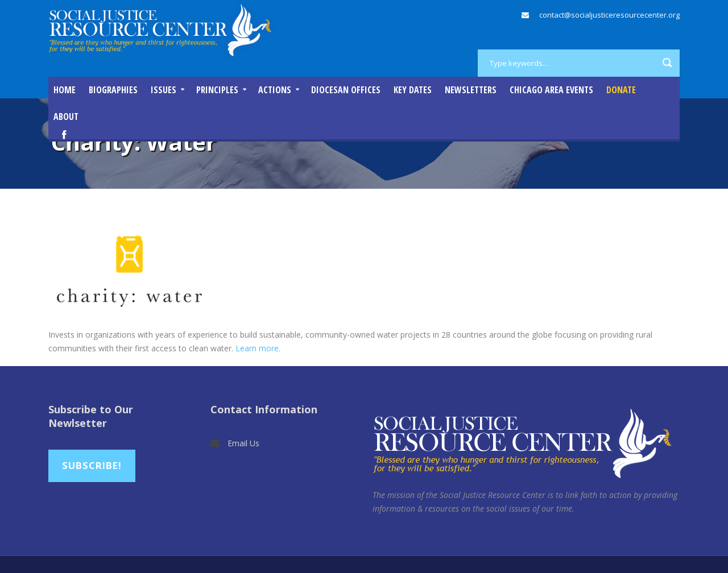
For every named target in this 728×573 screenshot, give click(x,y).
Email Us (243, 443)
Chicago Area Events (551, 90)
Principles (217, 90)
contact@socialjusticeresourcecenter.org (609, 15)
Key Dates (413, 90)
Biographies (113, 90)
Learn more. (258, 348)
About (66, 117)
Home (65, 90)
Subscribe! (92, 465)
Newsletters (471, 90)
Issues (164, 90)
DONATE (621, 90)
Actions (275, 90)
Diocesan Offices (346, 90)
